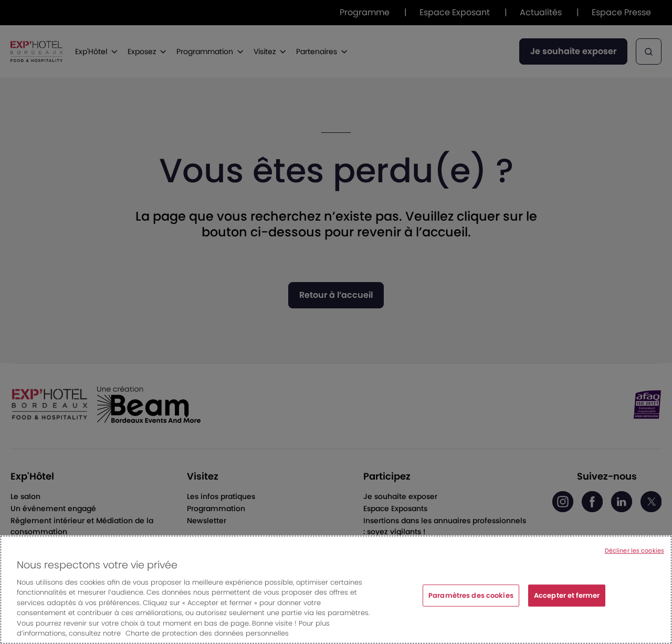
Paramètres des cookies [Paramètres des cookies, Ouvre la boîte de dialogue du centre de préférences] (471, 596)
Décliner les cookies (634, 552)
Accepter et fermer (567, 596)
